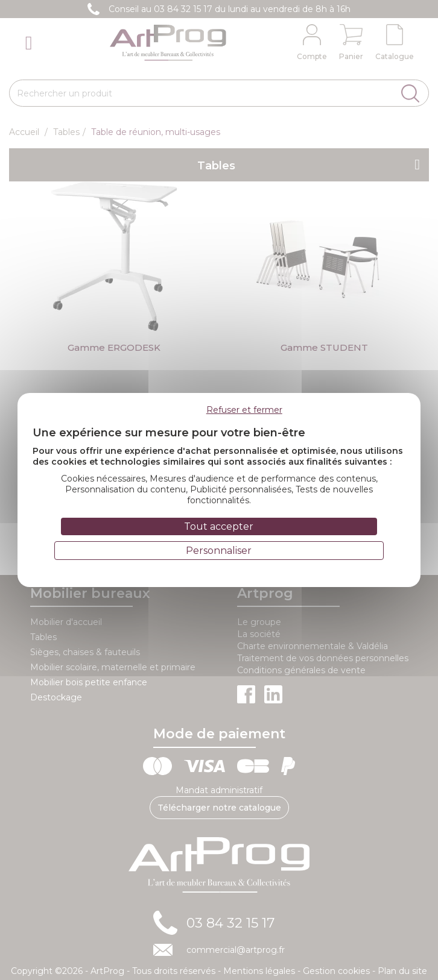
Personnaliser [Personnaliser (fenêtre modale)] (219, 551)
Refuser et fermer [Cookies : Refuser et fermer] (244, 410)
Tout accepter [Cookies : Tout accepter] (219, 526)
